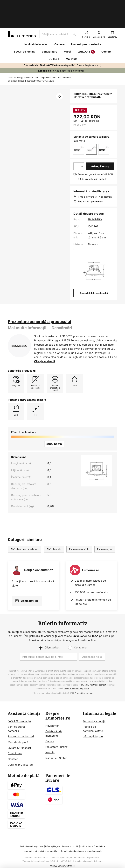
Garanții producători (20, 759)
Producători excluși (83, 687)
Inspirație (51, 752)
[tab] (39, 301)
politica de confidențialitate (77, 682)
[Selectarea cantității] (79, 146)
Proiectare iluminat (57, 741)
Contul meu (15, 747)
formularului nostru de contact (92, 679)
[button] (59, 76)
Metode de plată (18, 736)
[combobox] (59, 14)
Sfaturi (63, 752)
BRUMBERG (95, 199)
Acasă (11, 57)
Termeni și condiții (94, 715)
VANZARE (86, 31)
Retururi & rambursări (21, 730)
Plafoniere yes (105, 529)
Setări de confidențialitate (31, 840)
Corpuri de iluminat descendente (55, 57)
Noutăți (50, 746)
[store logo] (22, 14)
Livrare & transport (19, 742)
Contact (13, 753)
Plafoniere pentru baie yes (24, 529)
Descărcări (62, 307)
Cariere (50, 735)
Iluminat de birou (31, 57)
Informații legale (93, 730)
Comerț (18, 57)
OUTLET (54, 38)
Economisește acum (87, 45)
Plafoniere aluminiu (79, 529)
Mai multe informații (27, 307)
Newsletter (52, 720)
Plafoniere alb (54, 529)
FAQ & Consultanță (19, 715)
